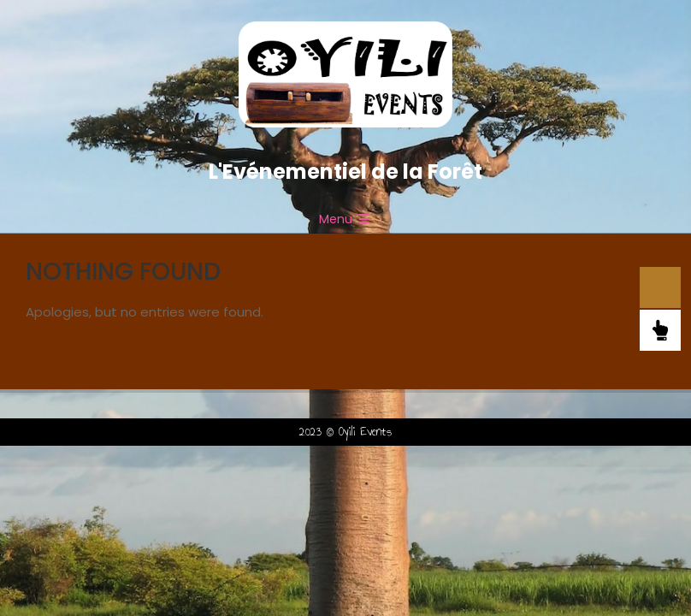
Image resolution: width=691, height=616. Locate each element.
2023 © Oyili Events (345, 432)
